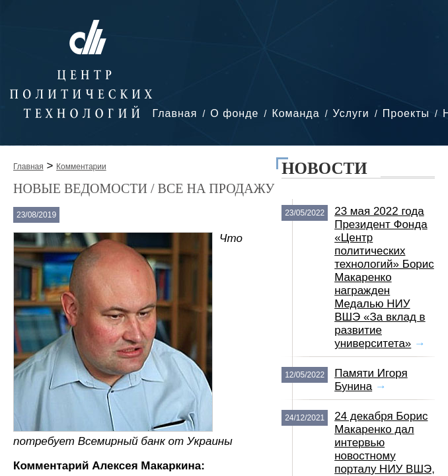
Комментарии (81, 167)
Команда (295, 113)
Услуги (351, 113)
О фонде (234, 113)
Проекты (406, 113)
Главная (174, 113)
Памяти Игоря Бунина (371, 380)
